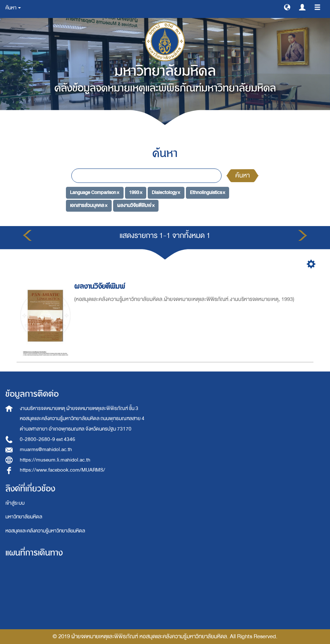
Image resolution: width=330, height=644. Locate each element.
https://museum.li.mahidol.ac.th (55, 460)
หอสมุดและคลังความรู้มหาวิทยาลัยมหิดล (45, 531)
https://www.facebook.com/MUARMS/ (63, 470)
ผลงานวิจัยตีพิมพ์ (101, 286)
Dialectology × (166, 192)
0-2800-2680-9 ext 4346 (48, 439)
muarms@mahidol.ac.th (46, 449)
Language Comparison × (95, 192)
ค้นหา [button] (13, 8)
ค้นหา (242, 175)
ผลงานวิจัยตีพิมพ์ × (136, 205)
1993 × (136, 192)
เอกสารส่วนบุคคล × (89, 205)
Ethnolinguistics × (208, 192)
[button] (287, 7)
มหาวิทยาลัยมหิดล (24, 517)
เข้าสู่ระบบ (15, 503)
